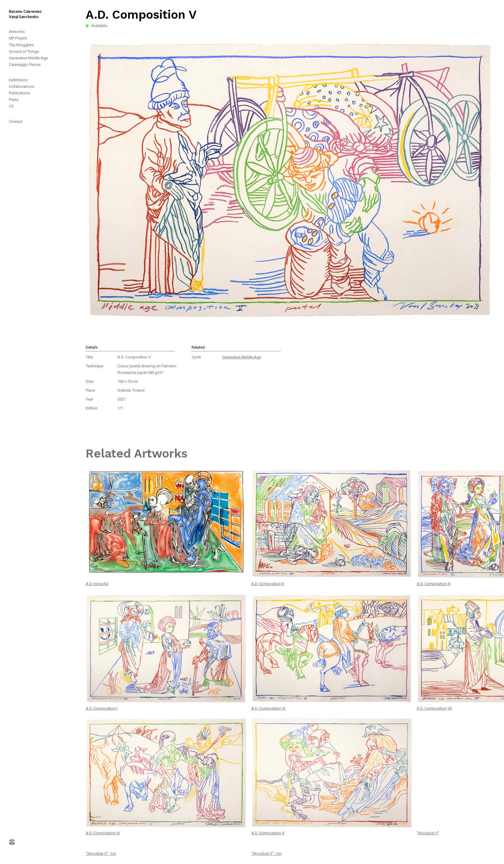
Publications (19, 93)
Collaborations (22, 86)
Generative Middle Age (28, 58)
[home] (21, 10)
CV (11, 106)
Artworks (17, 32)
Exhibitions (18, 80)
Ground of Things (24, 51)
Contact (16, 121)
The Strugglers (21, 45)
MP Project (18, 38)
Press (14, 100)
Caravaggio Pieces (25, 65)
